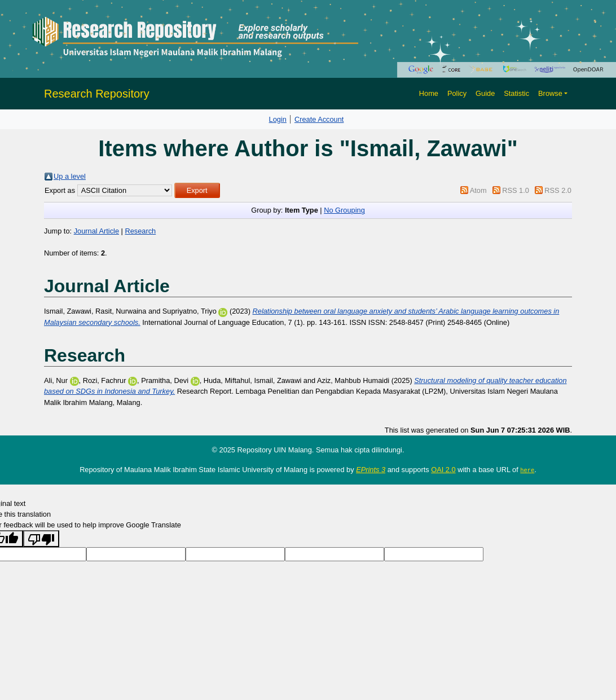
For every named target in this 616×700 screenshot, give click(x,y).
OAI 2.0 (443, 470)
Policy (457, 93)
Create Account (319, 119)
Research (140, 231)
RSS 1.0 (516, 190)
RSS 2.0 (558, 190)
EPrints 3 (371, 470)
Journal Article (96, 231)
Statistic (516, 93)
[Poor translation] (41, 539)
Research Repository (97, 94)
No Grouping (344, 210)
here (527, 470)
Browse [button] (550, 93)
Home (429, 93)
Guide (485, 93)
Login (278, 119)
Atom (478, 190)
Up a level (70, 176)
